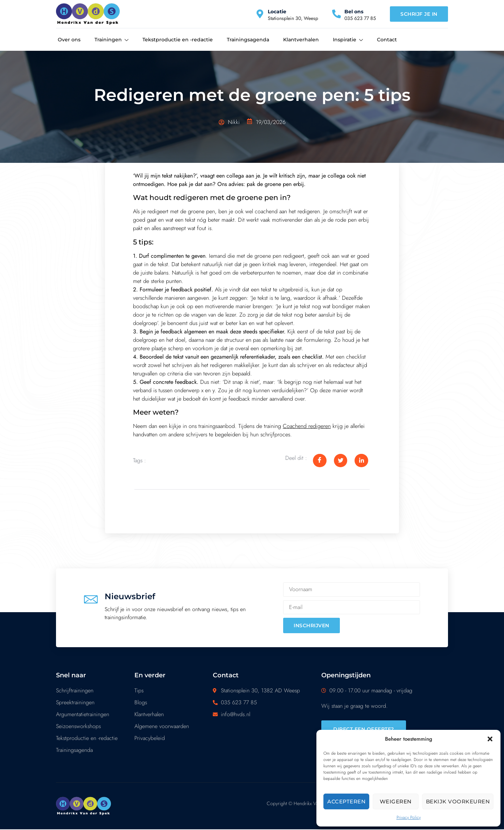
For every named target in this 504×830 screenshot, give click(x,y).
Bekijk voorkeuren (458, 801)
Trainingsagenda (248, 40)
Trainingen (111, 40)
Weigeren (396, 801)
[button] (490, 739)
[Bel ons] (337, 14)
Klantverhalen (301, 40)
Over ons (69, 40)
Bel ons (354, 12)
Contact (387, 40)
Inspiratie (348, 40)
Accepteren (346, 801)
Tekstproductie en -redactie (178, 40)
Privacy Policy (409, 817)
